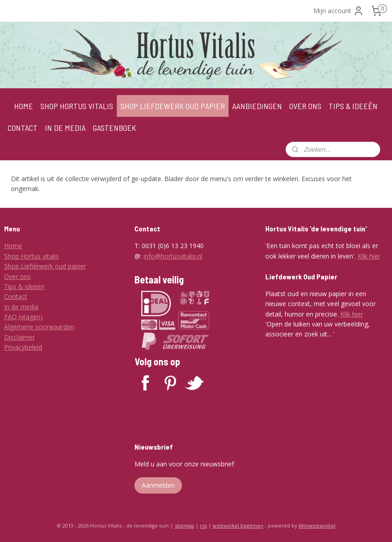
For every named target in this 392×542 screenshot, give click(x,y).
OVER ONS (305, 106)
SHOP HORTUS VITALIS (77, 106)
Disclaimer (19, 337)
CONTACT (23, 128)
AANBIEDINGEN (257, 106)
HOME (24, 106)
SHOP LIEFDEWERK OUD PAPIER (173, 106)
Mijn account (339, 11)
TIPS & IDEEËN (353, 106)
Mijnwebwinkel (317, 525)
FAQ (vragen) (23, 317)
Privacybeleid (23, 347)
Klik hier (369, 256)
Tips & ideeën (24, 286)
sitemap (184, 525)
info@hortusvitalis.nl (173, 256)
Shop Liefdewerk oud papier (45, 266)
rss (203, 525)
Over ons (17, 276)
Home (13, 246)
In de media (21, 307)
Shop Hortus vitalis (31, 256)
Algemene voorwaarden (39, 327)
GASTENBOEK (115, 128)
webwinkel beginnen (238, 525)
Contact (16, 296)
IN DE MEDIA (65, 128)
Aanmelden (158, 485)
